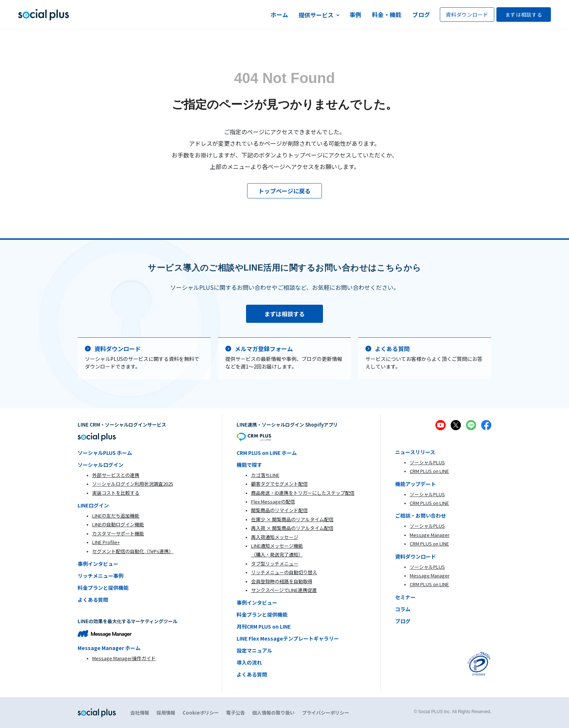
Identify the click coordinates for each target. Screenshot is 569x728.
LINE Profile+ (106, 542)
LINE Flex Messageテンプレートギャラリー (288, 638)
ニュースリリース (415, 452)
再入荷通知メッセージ (275, 537)
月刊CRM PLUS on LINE (264, 626)
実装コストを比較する (116, 493)
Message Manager (430, 535)
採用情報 (166, 713)
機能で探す (249, 465)
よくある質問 (93, 600)
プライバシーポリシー (326, 713)
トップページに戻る (284, 191)
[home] (44, 15)
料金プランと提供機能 (103, 588)
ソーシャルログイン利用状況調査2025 (133, 484)
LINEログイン (93, 505)
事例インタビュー (98, 564)
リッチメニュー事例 (101, 576)
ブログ (421, 15)
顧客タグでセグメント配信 (279, 484)
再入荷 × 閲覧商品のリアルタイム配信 (292, 528)
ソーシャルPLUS (427, 462)
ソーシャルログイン (101, 465)
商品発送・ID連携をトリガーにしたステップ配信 (303, 493)
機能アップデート (416, 484)
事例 (355, 15)
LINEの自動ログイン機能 (118, 524)
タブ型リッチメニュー (275, 564)
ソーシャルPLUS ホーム (105, 453)
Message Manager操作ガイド (124, 658)
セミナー (405, 597)
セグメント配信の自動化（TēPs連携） (133, 551)
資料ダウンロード (467, 15)
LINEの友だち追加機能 (116, 516)
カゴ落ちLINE (265, 475)
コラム (403, 609)
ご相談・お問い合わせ (421, 515)
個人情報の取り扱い (273, 713)
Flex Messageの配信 (273, 501)
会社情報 (140, 713)
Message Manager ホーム (109, 648)
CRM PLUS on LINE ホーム (267, 453)
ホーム (280, 15)
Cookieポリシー (201, 713)
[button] (319, 15)
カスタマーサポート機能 (118, 533)
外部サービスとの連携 (116, 475)
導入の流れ (249, 662)
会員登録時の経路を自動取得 (282, 581)
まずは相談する (524, 15)
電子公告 (236, 713)
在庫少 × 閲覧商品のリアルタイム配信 (292, 519)
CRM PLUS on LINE (429, 471)
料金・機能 (387, 15)
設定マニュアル (254, 650)
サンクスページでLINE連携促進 (284, 590)
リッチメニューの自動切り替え (284, 572)
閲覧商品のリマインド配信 (279, 510)
